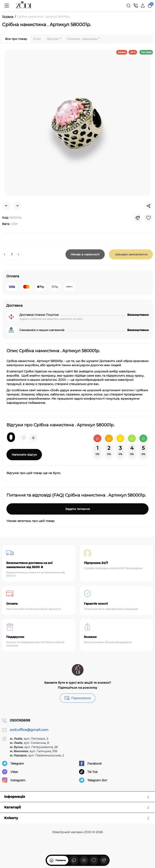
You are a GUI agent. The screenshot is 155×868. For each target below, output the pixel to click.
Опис (37, 39)
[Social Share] (149, 206)
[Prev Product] (6, 206)
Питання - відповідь (83, 39)
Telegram (13, 763)
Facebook (90, 763)
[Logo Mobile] (24, 6)
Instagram (14, 780)
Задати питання (78, 509)
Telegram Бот (93, 780)
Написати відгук (24, 455)
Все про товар (16, 39)
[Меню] (7, 6)
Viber (10, 772)
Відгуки (54, 39)
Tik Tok (88, 772)
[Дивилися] (74, 860)
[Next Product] (17, 206)
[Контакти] (136, 6)
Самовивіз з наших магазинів (42, 330)
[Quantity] (12, 254)
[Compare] (138, 218)
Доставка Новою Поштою (39, 315)
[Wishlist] (149, 218)
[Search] (129, 6)
